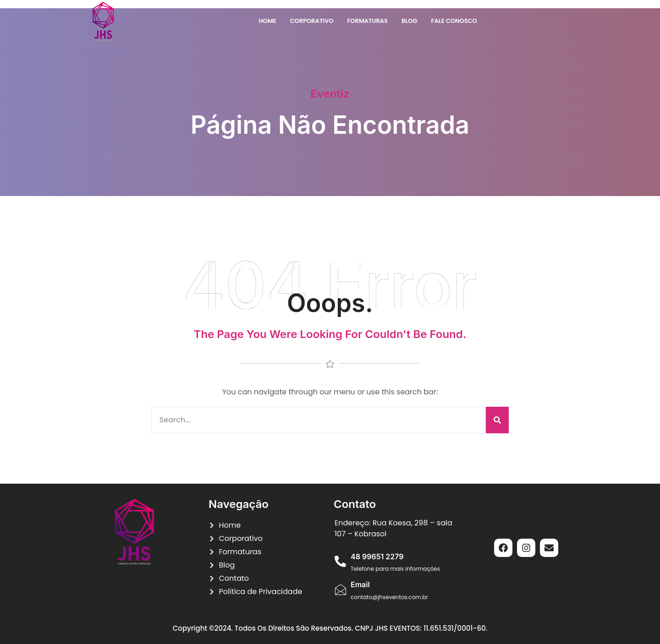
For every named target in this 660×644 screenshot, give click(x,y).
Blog (410, 21)
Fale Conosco (454, 21)
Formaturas (367, 21)
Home (267, 21)
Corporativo (312, 21)
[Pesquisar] (497, 420)
